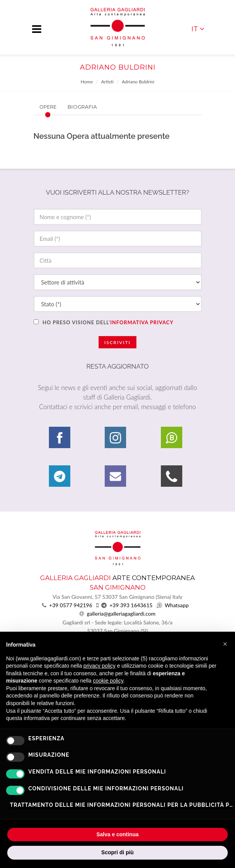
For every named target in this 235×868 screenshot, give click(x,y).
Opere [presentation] (48, 107)
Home (87, 82)
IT (198, 29)
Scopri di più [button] (118, 852)
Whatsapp (177, 605)
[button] (225, 644)
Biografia (82, 107)
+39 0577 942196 (71, 605)
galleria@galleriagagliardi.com (121, 614)
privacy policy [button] (99, 666)
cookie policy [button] (108, 681)
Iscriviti (118, 342)
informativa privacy (142, 322)
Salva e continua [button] (117, 834)
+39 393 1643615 (131, 605)
